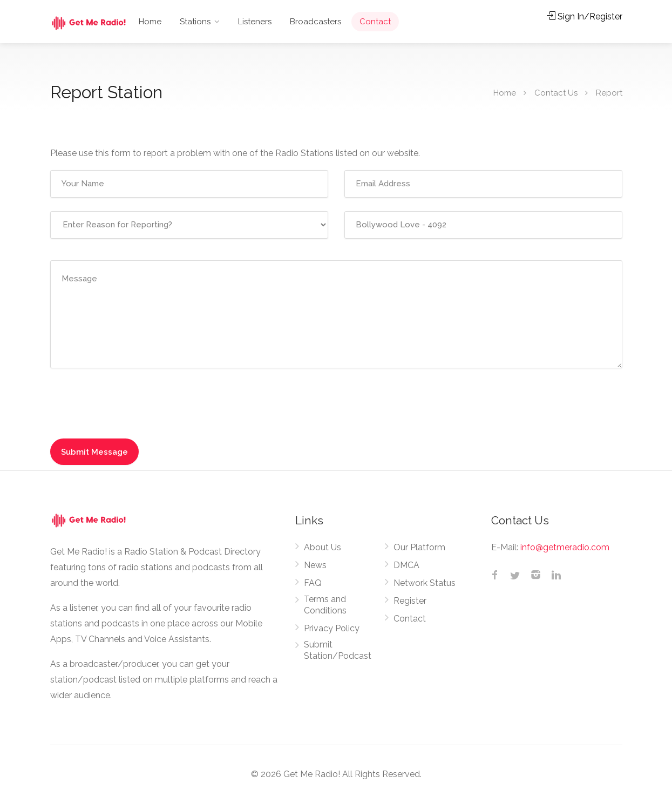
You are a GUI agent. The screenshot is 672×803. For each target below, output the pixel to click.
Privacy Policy (332, 628)
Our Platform (419, 547)
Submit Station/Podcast (338, 650)
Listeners (255, 22)
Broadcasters (315, 22)
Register (410, 601)
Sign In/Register (585, 16)
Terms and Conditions (325, 605)
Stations (195, 22)
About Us (323, 547)
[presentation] (123, 400)
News (315, 565)
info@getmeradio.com (565, 547)
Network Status (425, 583)
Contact (375, 22)
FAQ (313, 583)
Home (150, 22)
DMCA (406, 565)
